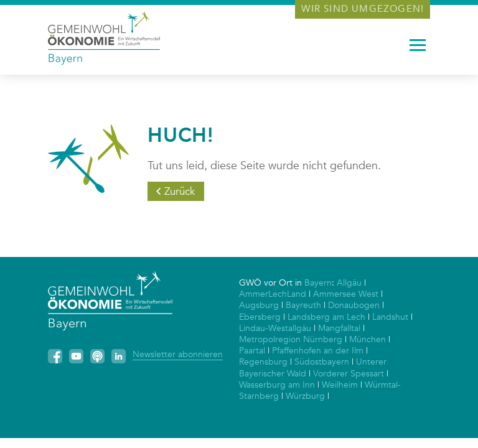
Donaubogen (354, 305)
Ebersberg (260, 317)
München (368, 339)
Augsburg (259, 305)
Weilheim (340, 385)
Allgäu (349, 283)
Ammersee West (346, 294)
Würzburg (305, 396)
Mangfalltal (339, 328)
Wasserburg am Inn (277, 385)
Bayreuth (303, 305)
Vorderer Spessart (349, 374)
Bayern (318, 283)
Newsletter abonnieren (178, 354)
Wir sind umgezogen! (363, 9)
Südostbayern (322, 362)
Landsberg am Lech (326, 317)
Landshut (390, 317)
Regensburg (263, 362)
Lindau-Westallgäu (275, 328)
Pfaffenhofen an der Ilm (318, 351)
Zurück (180, 191)
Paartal (252, 351)
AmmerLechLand (273, 294)
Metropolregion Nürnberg (291, 339)
